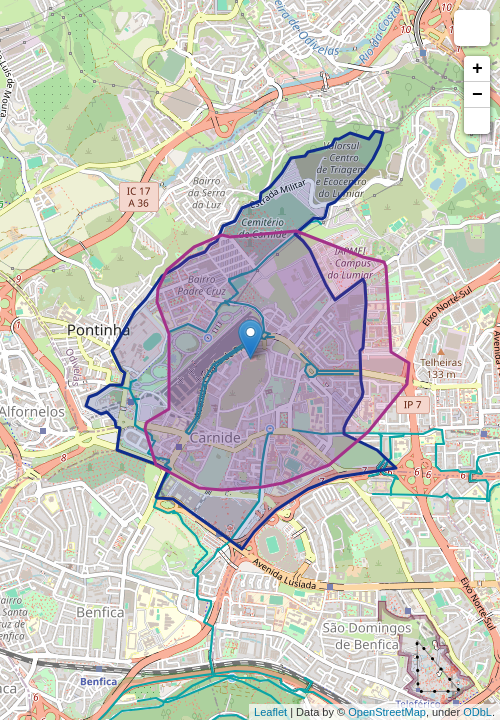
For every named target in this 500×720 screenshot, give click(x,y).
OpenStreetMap (387, 712)
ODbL (477, 712)
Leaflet (270, 712)
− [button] (477, 95)
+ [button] (477, 69)
